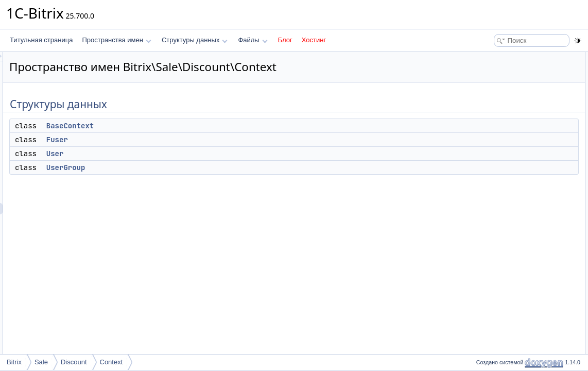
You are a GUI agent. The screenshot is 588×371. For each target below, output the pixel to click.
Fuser (186, 140)
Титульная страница (41, 40)
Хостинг (314, 40)
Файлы (253, 40)
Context (111, 362)
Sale (41, 362)
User (184, 154)
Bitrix (14, 362)
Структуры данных (195, 40)
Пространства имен (116, 40)
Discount (74, 362)
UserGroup (195, 167)
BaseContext (199, 126)
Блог (285, 40)
